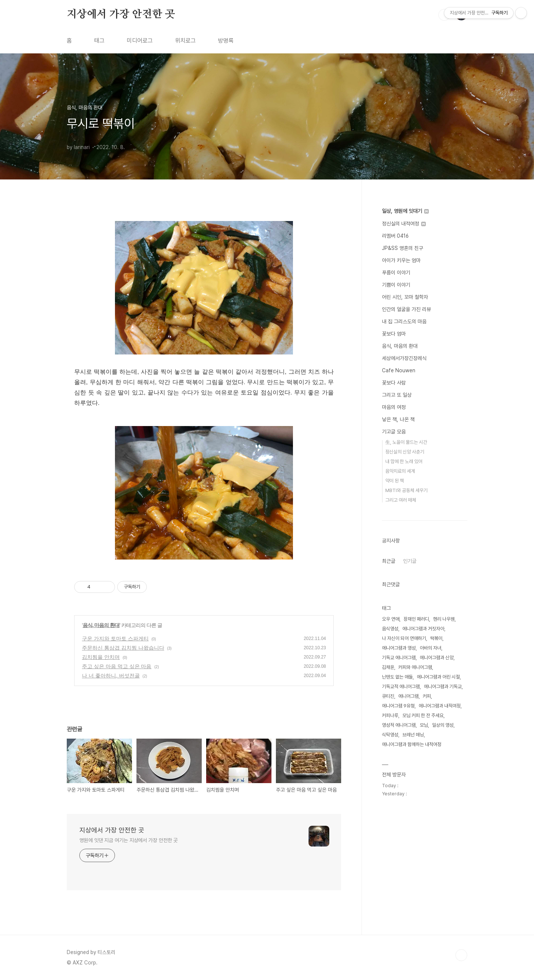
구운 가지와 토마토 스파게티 (115, 639)
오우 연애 (391, 619)
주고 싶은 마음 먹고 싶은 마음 (117, 666)
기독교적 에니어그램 (401, 687)
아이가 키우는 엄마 (401, 260)
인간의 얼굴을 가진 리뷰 (406, 309)
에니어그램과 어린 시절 (438, 677)
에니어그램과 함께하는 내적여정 (412, 744)
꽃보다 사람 (394, 383)
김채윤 (388, 667)
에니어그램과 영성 (399, 648)
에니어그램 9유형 (398, 706)
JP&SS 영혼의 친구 (403, 248)
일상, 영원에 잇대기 (405, 211)
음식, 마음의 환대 (101, 625)
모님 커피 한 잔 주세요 (423, 715)
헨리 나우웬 (444, 619)
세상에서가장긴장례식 (404, 358)
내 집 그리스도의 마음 (404, 321)
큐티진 (388, 696)
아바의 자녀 (431, 648)
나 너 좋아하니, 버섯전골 (111, 676)
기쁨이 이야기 (396, 285)
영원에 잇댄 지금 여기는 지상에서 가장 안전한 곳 (128, 840)
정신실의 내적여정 (404, 224)
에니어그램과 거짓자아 (423, 629)
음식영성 (390, 629)
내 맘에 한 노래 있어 (404, 461)
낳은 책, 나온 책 (398, 419)
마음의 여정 (394, 407)
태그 (99, 41)
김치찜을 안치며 (101, 657)
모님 (424, 725)
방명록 (226, 41)
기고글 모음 (394, 432)
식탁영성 (390, 735)
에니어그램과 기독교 (443, 687)
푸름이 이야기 (396, 273)
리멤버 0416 (395, 236)
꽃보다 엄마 (394, 334)
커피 (427, 696)
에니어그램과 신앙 (437, 658)
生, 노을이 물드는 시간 (406, 442)
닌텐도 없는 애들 (397, 677)
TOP (461, 955)
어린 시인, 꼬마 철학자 (405, 297)
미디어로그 (140, 41)
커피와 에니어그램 (415, 667)
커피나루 (390, 715)
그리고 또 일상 (397, 395)
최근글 (389, 561)
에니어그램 (408, 696)
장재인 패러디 (416, 619)
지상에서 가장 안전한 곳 (121, 14)
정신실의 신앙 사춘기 (405, 452)
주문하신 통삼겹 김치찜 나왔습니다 (123, 648)
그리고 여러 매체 (401, 500)
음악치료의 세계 (400, 471)
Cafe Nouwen (399, 370)
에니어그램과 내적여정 (440, 706)
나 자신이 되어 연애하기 (404, 638)
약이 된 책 (395, 481)
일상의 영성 (443, 725)
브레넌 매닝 (413, 735)
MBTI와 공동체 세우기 (406, 490)
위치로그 (185, 41)
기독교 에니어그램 (399, 658)
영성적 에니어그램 (399, 725)
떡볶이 (436, 638)
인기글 (410, 561)
